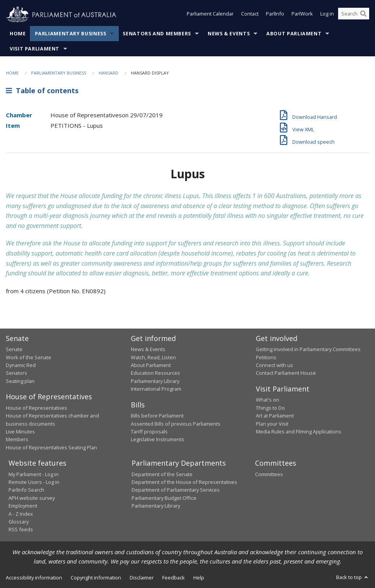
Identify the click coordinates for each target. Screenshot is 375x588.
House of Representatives (36, 408)
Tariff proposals (149, 431)
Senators (16, 373)
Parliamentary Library (155, 381)
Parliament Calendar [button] (210, 15)
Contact (250, 15)
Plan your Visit (272, 424)
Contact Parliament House (286, 373)
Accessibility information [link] (34, 578)
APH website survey (32, 498)
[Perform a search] (363, 15)
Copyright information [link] (96, 578)
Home (18, 34)
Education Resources (155, 373)
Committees (269, 474)
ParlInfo (275, 15)
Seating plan (20, 381)
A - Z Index (21, 514)
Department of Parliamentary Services (176, 490)
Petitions (266, 357)
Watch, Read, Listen (153, 357)
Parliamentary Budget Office (164, 498)
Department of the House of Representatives (184, 482)
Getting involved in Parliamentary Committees (308, 349)
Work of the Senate (29, 357)
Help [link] (199, 578)
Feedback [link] (174, 578)
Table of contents (42, 90)
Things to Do (270, 408)
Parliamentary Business (71, 34)
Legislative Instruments (158, 439)
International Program (156, 389)
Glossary (19, 522)
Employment (23, 506)
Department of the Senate (162, 474)
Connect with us (274, 365)
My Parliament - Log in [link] (34, 474)
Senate (14, 349)
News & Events (229, 34)
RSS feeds (21, 529)
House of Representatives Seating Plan (51, 447)
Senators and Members (157, 34)
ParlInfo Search (26, 490)
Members (17, 439)
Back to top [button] (353, 577)
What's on (267, 400)
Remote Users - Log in (34, 482)
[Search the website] (354, 15)
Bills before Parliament (157, 416)
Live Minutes (20, 431)
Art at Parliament (275, 416)
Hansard (109, 73)
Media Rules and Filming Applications (299, 431)
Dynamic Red (21, 365)
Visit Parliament (35, 49)
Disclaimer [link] (142, 578)
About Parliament (294, 34)
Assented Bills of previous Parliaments (176, 424)
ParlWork (302, 15)
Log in (327, 15)
